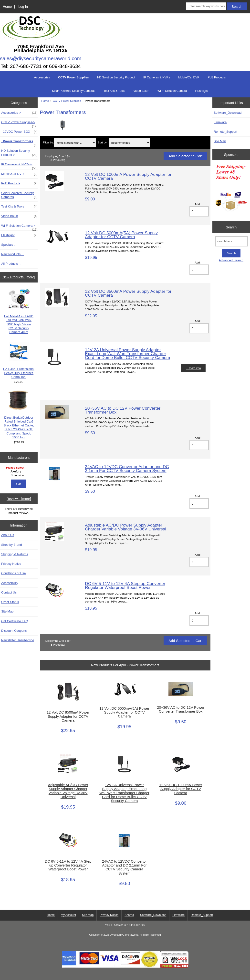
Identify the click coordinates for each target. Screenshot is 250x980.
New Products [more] (19, 277)
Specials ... (9, 245)
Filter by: (48, 143)
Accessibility (10, 583)
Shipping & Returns (15, 554)
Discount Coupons (14, 631)
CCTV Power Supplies (67, 101)
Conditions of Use (14, 573)
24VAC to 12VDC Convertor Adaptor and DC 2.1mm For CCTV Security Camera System (127, 469)
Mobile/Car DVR (189, 77)
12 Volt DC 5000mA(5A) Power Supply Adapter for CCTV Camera (121, 235)
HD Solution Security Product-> (19, 153)
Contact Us (9, 592)
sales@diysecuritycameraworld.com (41, 58)
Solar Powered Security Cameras (74, 91)
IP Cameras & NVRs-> (19, 166)
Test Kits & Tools (115, 91)
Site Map (7, 611)
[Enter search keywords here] (206, 6)
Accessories (42, 77)
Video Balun (141, 91)
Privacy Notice (11, 564)
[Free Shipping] (231, 190)
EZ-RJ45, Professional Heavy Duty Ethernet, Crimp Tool (19, 360)
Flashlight (202, 91)
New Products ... (13, 254)
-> (19, 123)
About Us (8, 535)
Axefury (19, 471)
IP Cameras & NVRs (157, 77)
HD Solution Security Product (116, 77)
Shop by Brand (11, 545)
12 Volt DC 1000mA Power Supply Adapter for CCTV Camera (128, 176)
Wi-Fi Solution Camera (172, 91)
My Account (68, 915)
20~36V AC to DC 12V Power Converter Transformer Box (123, 410)
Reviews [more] (19, 499)
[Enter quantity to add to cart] (199, 211)
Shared (129, 915)
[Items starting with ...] (75, 143)
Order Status (10, 602)
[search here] (232, 241)
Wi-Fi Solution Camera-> (19, 227)
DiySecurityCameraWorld (124, 935)
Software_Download (228, 113)
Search (231, 227)
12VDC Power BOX (19, 132)
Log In (23, 7)
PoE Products (217, 77)
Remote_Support (225, 132)
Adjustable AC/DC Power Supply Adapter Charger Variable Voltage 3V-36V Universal (125, 527)
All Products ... (11, 264)
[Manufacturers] (19, 472)
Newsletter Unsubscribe (18, 640)
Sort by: (103, 143)
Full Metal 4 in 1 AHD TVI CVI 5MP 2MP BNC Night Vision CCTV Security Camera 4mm (19, 311)
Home (7, 7)
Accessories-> (19, 113)
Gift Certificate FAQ (15, 621)
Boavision (19, 475)
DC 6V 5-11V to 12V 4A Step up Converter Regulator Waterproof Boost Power (125, 585)
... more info (193, 368)
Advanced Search (231, 260)
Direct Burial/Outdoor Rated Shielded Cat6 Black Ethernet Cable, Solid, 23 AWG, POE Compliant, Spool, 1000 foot (19, 415)
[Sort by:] (130, 143)
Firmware (220, 122)
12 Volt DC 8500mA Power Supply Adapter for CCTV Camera (128, 293)
